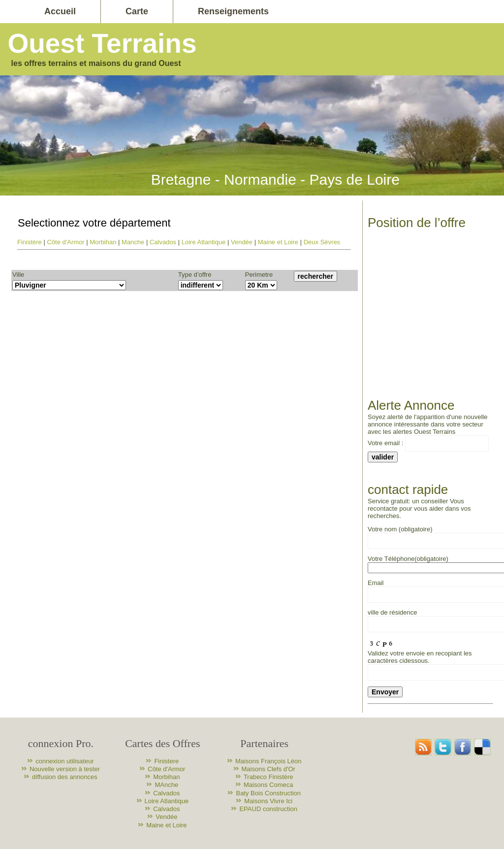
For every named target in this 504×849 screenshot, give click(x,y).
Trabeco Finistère (268, 777)
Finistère (30, 242)
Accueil (60, 11)
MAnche (166, 785)
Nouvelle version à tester (65, 769)
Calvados (163, 242)
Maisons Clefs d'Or (268, 769)
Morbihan (103, 242)
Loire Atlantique (204, 242)
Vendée (242, 242)
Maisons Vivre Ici (268, 801)
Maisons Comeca (268, 785)
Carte (137, 11)
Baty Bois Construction (268, 793)
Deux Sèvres (322, 242)
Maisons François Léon (268, 761)
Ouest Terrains (102, 43)
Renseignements (233, 11)
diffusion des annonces (65, 777)
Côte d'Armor (65, 242)
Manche (133, 242)
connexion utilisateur (65, 761)
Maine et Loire (278, 242)
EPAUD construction (268, 809)
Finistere (166, 761)
